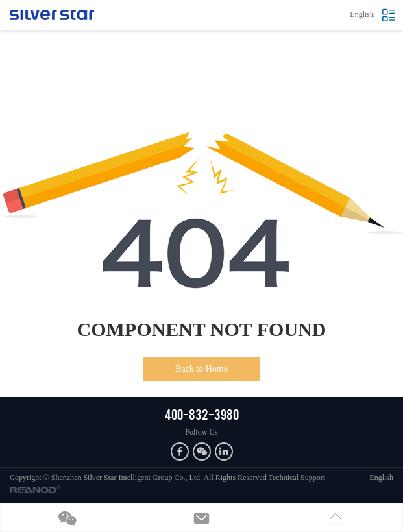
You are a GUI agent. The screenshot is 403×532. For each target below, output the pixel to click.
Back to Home (201, 369)
